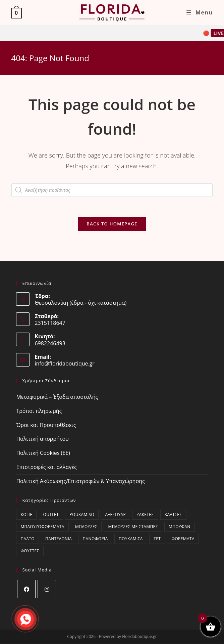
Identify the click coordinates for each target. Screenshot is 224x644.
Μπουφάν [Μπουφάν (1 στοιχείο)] (180, 527)
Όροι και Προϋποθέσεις (46, 425)
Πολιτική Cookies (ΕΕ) (43, 453)
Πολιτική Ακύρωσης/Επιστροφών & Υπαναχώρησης (80, 481)
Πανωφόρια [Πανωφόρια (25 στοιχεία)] (95, 539)
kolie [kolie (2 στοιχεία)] (26, 515)
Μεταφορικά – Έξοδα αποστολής (57, 397)
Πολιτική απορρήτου (42, 439)
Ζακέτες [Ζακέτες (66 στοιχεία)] (145, 515)
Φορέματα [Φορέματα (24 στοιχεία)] (183, 539)
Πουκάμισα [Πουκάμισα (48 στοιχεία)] (131, 539)
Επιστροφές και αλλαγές (46, 467)
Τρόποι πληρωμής (39, 411)
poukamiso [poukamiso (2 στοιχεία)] (82, 515)
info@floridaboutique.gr (65, 363)
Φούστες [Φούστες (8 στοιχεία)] (30, 551)
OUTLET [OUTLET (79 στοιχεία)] (51, 515)
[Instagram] (47, 589)
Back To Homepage (112, 224)
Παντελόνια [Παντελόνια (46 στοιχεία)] (59, 539)
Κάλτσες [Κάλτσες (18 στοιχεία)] (173, 515)
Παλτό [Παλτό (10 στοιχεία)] (27, 539)
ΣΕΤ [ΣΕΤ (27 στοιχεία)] (157, 539)
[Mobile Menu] (200, 12)
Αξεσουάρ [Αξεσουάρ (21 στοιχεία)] (115, 515)
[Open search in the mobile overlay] (112, 190)
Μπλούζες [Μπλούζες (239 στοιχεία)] (86, 527)
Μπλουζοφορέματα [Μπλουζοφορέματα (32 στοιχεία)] (42, 527)
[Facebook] (26, 589)
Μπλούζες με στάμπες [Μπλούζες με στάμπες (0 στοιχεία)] (133, 527)
